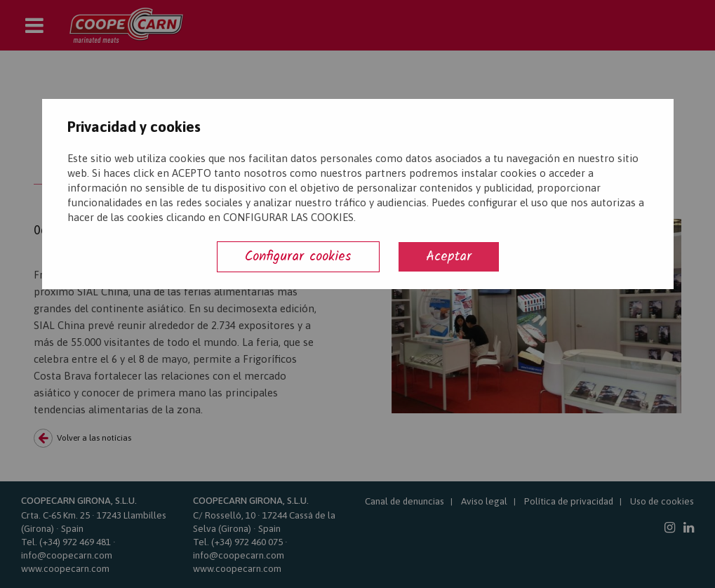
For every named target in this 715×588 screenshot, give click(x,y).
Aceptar (449, 256)
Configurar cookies (298, 256)
